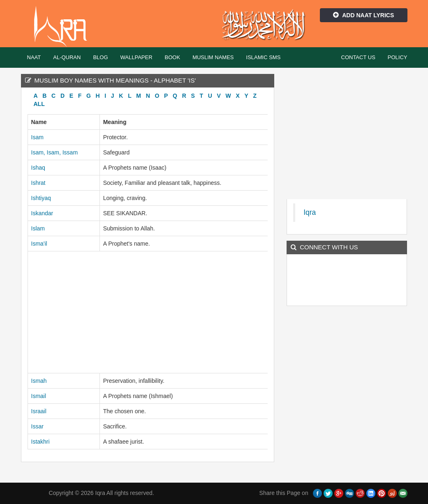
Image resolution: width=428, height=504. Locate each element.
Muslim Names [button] (213, 57)
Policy (398, 57)
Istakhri (40, 442)
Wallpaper (136, 57)
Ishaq (38, 168)
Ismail (39, 396)
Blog (100, 57)
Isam (37, 137)
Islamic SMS (264, 57)
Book (173, 57)
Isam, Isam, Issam (55, 152)
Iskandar (42, 213)
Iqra (64, 27)
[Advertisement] (148, 312)
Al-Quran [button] (67, 57)
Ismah (39, 381)
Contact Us (358, 57)
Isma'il (39, 244)
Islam (38, 228)
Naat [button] (34, 57)
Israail (39, 411)
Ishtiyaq (41, 198)
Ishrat (38, 183)
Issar (37, 426)
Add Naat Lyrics (363, 15)
